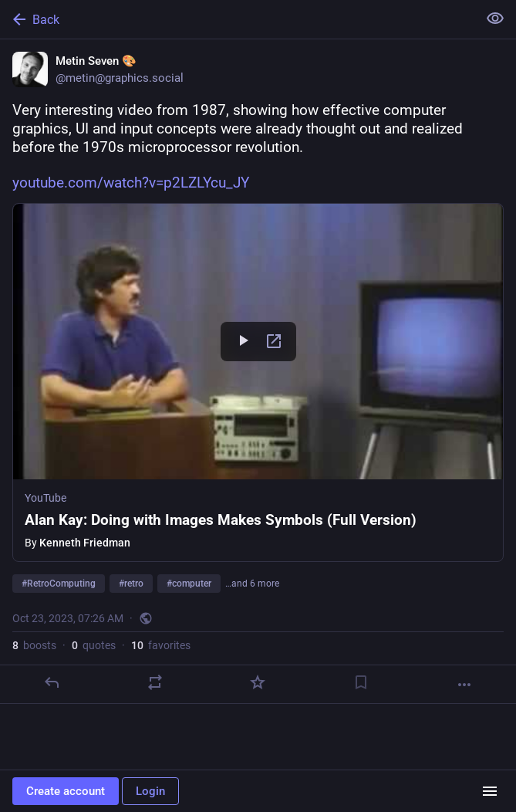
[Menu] (490, 791)
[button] (258, 382)
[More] (464, 685)
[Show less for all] (495, 19)
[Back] (237, 19)
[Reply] (52, 682)
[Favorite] (258, 682)
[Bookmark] (361, 682)
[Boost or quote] (155, 682)
